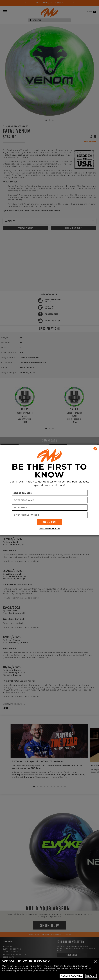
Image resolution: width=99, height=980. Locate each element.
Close (95, 962)
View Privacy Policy (49, 529)
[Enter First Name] (50, 500)
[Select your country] (50, 493)
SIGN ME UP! (50, 522)
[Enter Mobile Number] (50, 515)
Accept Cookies (72, 976)
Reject (91, 976)
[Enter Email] (50, 508)
